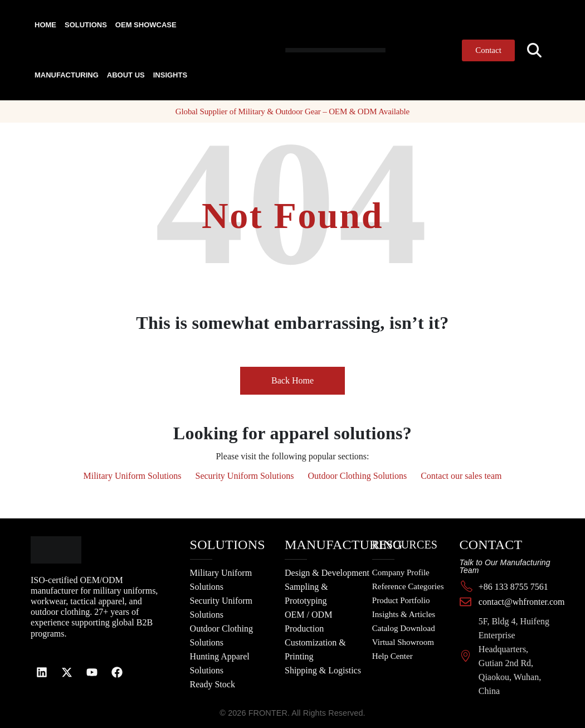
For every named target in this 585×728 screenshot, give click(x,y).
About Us (126, 75)
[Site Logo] (309, 50)
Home (45, 25)
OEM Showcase (146, 25)
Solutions (86, 25)
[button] (535, 50)
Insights (170, 75)
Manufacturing (67, 75)
